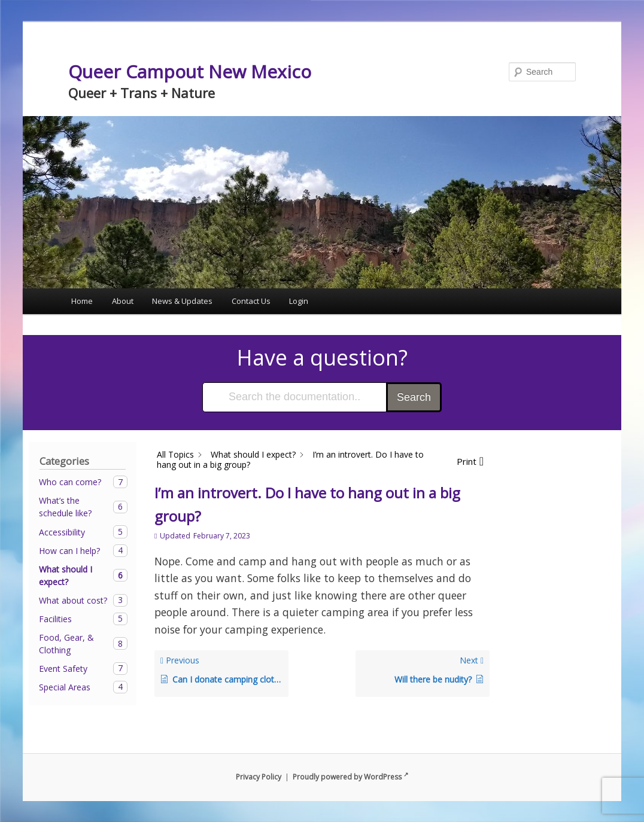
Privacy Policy (259, 777)
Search (414, 397)
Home (82, 301)
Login (299, 301)
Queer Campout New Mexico (190, 71)
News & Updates (182, 301)
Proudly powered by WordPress (350, 777)
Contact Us (251, 301)
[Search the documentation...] (295, 397)
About (123, 301)
